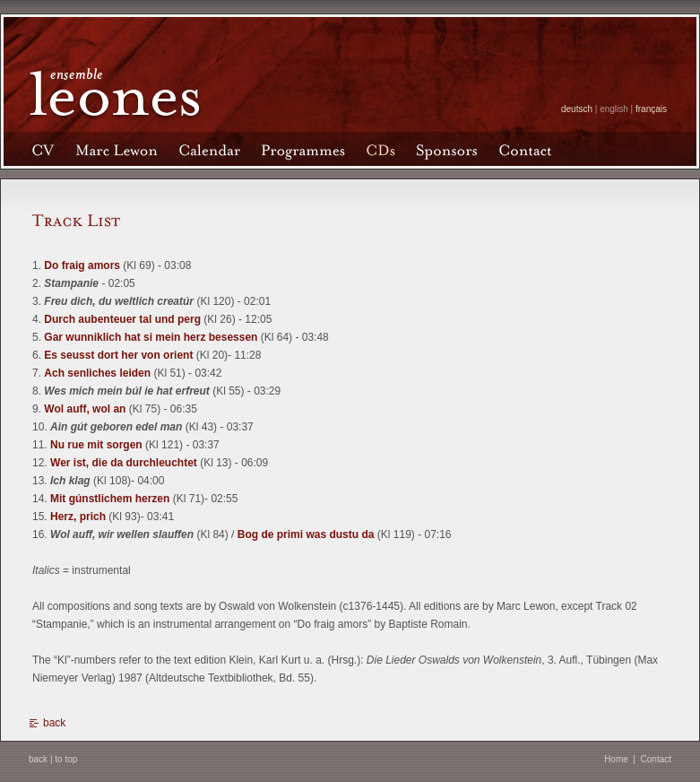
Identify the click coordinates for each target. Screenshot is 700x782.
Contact (656, 759)
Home (616, 759)
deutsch (577, 109)
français (651, 109)
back (54, 723)
